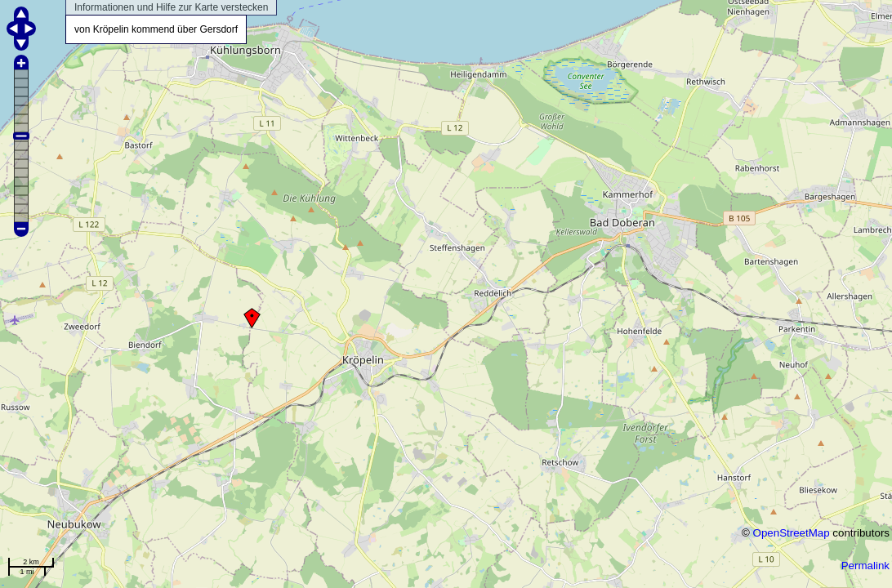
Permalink (865, 566)
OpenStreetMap (792, 533)
